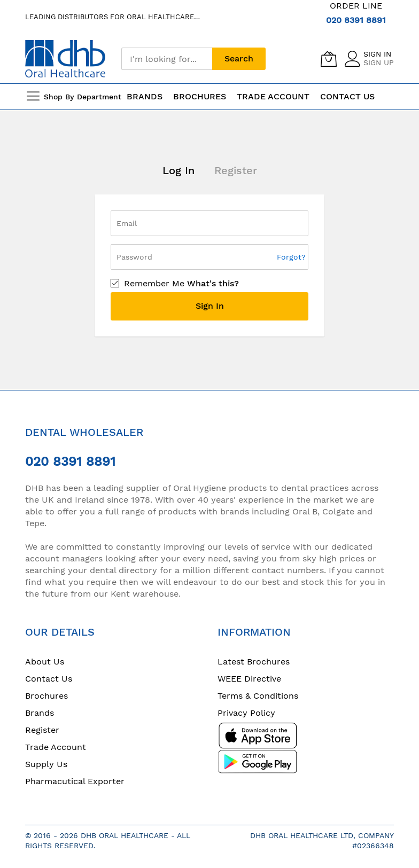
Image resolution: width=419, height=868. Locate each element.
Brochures (46, 696)
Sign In (377, 54)
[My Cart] (329, 59)
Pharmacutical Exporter (75, 781)
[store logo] (65, 58)
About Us (45, 662)
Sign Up (379, 62)
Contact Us (347, 96)
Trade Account (56, 747)
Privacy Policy (246, 713)
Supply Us (46, 764)
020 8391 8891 (356, 20)
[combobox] (167, 59)
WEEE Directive (249, 679)
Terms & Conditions (258, 696)
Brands (40, 713)
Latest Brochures (254, 662)
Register (236, 170)
